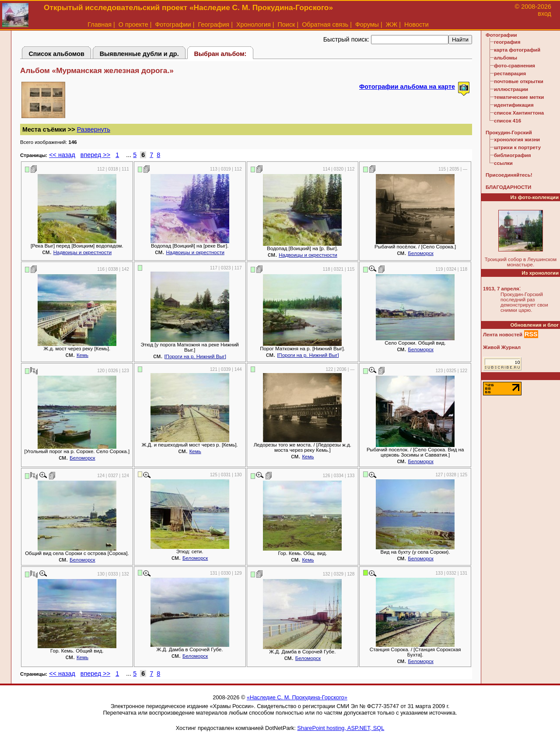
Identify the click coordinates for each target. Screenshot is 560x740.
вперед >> (95, 155)
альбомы (506, 58)
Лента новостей (503, 335)
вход (544, 14)
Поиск (287, 24)
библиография (513, 155)
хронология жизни (517, 140)
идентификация (514, 105)
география (507, 42)
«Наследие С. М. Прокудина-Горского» (297, 697)
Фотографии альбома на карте (407, 87)
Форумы (367, 24)
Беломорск (420, 253)
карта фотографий (517, 50)
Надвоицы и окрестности (82, 252)
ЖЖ (392, 24)
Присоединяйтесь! (509, 175)
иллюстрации (511, 89)
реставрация (510, 73)
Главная (100, 24)
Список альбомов (56, 54)
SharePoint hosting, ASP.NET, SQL (341, 728)
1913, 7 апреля (501, 289)
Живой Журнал (502, 347)
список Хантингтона (519, 113)
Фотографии (173, 24)
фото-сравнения (514, 66)
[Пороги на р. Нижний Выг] (195, 356)
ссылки (503, 163)
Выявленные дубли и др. (139, 54)
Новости (416, 24)
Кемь (82, 355)
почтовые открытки (519, 81)
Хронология (254, 24)
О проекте (133, 24)
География (213, 24)
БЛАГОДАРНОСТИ (508, 187)
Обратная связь (325, 24)
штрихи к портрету (517, 147)
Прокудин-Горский (509, 133)
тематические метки (519, 97)
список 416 (507, 121)
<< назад (62, 155)
